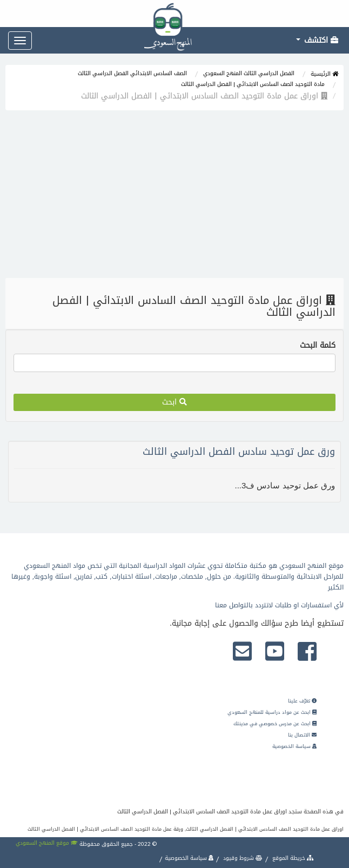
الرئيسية (324, 74)
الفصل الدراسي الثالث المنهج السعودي (249, 73)
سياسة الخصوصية (294, 746)
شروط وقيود (242, 858)
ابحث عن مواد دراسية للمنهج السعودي (272, 712)
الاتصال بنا (302, 735)
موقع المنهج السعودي (47, 843)
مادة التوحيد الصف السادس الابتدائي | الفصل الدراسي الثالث (253, 84)
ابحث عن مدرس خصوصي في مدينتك (275, 724)
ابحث (174, 402)
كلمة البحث (318, 346)
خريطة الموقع (292, 858)
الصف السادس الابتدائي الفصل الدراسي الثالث (132, 73)
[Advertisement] (174, 197)
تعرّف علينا (302, 701)
